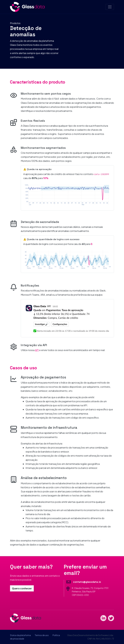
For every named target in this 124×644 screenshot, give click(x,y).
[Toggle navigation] (110, 7)
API (37, 350)
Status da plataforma (20, 635)
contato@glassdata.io (87, 582)
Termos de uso (42, 635)
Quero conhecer (22, 588)
